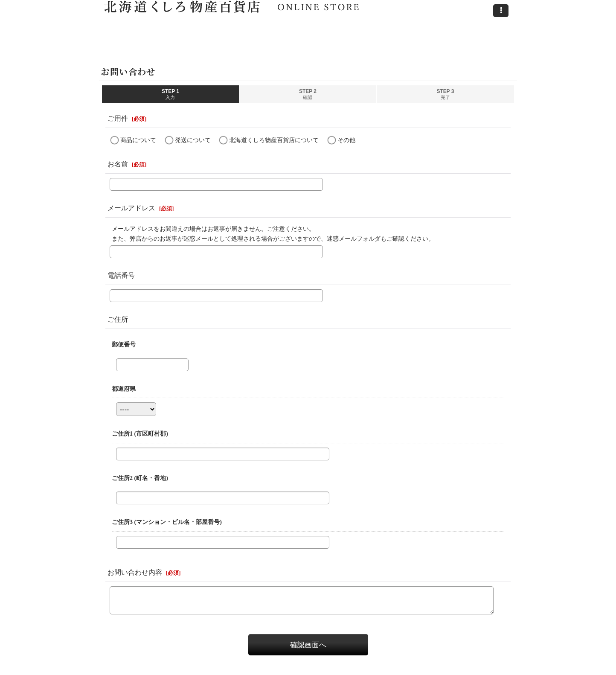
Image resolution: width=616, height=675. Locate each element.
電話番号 (121, 275)
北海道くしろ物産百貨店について (274, 140)
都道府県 (124, 389)
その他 (346, 140)
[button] (501, 11)
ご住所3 (167, 522)
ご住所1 (140, 434)
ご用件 (118, 118)
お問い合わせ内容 (135, 572)
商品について (138, 140)
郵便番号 (124, 344)
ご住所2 (140, 478)
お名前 (118, 164)
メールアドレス (131, 208)
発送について (193, 140)
